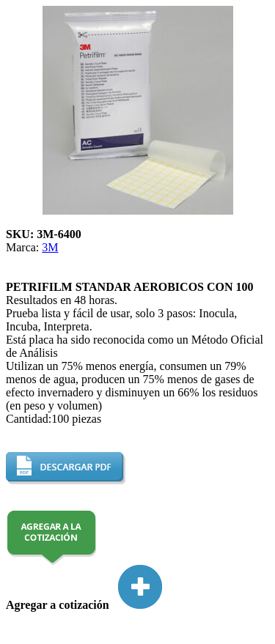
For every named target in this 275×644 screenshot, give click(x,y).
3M (50, 247)
